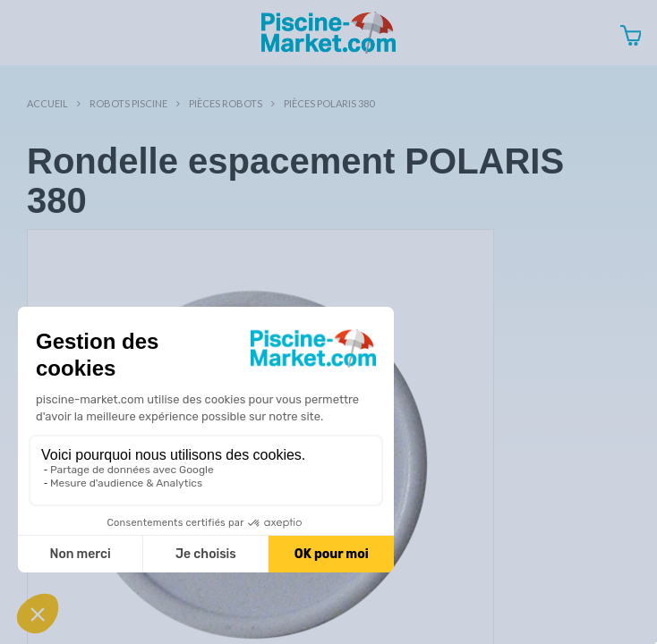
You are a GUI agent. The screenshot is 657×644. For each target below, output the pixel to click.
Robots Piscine (128, 103)
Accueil (47, 103)
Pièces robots (226, 103)
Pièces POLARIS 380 (329, 103)
